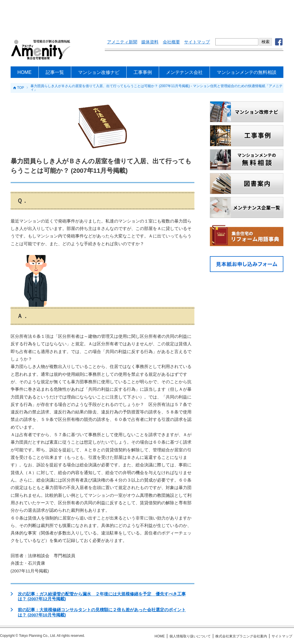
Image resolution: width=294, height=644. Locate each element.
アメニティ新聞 (122, 42)
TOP (20, 88)
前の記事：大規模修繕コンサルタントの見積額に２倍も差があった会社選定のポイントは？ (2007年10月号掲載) (102, 612)
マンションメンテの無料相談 (247, 72)
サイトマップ (197, 42)
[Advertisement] (147, 16)
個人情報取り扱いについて (190, 636)
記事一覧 (55, 72)
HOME (25, 72)
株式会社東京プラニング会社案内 (241, 636)
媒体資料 (150, 42)
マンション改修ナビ (99, 72)
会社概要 (171, 42)
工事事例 (143, 72)
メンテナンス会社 (184, 72)
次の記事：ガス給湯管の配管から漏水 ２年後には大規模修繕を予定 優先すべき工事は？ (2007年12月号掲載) (102, 597)
